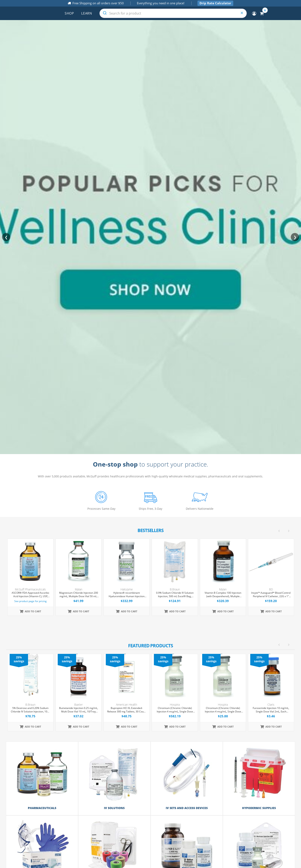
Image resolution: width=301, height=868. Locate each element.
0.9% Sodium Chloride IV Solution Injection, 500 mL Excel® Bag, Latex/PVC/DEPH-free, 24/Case (175, 595)
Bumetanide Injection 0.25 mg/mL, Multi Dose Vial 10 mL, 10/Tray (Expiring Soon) (79, 710)
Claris (271, 705)
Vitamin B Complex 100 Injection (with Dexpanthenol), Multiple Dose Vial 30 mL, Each (223, 595)
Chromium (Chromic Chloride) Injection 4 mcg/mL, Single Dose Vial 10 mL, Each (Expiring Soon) (223, 710)
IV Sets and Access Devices (187, 808)
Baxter (78, 705)
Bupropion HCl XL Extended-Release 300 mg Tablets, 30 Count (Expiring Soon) (127, 710)
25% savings (19, 659)
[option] (151, 693)
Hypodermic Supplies (259, 808)
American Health (127, 705)
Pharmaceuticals (42, 808)
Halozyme (127, 589)
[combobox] (173, 13)
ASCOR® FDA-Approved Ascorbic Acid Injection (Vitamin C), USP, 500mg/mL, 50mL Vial (30, 595)
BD (271, 589)
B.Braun (175, 589)
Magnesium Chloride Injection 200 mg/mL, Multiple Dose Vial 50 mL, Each (79, 595)
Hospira (175, 705)
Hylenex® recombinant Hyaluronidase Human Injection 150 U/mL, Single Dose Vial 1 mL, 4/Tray (127, 595)
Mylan (79, 589)
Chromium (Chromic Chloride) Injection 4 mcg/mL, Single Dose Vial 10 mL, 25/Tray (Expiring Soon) (175, 710)
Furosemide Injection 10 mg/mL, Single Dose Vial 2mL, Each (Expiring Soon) (271, 710)
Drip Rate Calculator (215, 3)
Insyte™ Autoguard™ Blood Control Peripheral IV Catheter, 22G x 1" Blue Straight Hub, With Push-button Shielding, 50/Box (271, 595)
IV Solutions (114, 808)
